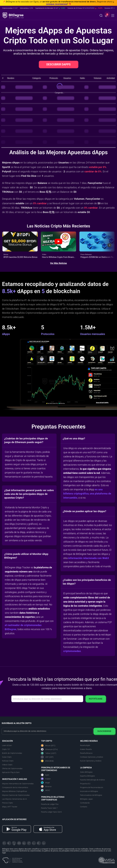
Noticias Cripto (8, 761)
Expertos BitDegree (88, 776)
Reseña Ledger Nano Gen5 (51, 812)
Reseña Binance (86, 753)
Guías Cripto (7, 757)
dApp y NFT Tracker (10, 807)
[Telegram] (9, 843)
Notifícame (96, 699)
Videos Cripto (7, 765)
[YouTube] (14, 843)
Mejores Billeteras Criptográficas (15, 791)
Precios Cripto (7, 803)
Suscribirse (104, 731)
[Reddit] (39, 843)
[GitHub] (44, 843)
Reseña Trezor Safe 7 (49, 808)
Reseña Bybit (85, 745)
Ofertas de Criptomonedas (12, 768)
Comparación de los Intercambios (15, 787)
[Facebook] (19, 843)
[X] (4, 843)
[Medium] (29, 843)
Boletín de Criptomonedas (12, 753)
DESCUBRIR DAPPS (58, 64)
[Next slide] (109, 245)
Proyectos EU (85, 784)
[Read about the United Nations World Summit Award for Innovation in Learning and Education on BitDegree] (107, 859)
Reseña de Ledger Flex (50, 804)
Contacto (84, 807)
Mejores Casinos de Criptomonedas (16, 795)
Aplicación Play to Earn (11, 772)
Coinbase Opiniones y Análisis (92, 757)
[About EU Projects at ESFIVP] (12, 859)
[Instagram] (34, 843)
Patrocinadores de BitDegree (91, 795)
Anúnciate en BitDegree (89, 791)
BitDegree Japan (86, 799)
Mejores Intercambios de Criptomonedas (18, 784)
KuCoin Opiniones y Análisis (91, 761)
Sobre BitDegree (86, 772)
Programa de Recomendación (92, 787)
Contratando (85, 803)
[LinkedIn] (24, 843)
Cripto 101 (6, 749)
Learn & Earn (7, 745)
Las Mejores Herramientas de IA (14, 799)
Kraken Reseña (86, 749)
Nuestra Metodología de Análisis (93, 780)
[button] (106, 16)
